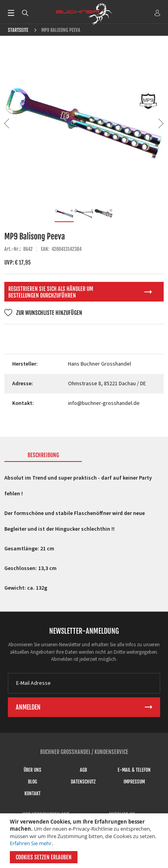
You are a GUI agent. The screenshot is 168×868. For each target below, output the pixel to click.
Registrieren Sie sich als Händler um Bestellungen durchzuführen (51, 292)
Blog (32, 782)
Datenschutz (83, 782)
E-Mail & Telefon (134, 770)
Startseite (18, 30)
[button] (7, 123)
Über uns (32, 770)
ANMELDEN (157, 13)
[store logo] (84, 14)
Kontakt (32, 794)
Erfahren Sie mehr (31, 843)
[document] (85, 841)
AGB (83, 770)
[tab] (43, 457)
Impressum (134, 782)
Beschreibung (43, 455)
